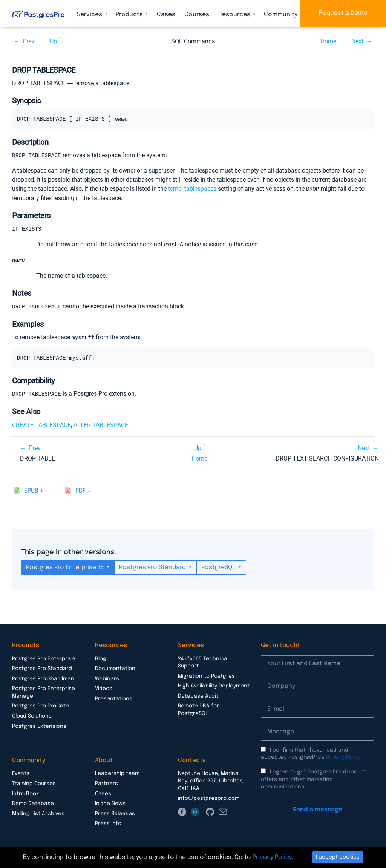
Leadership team (117, 772)
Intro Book (25, 793)
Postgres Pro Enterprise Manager (44, 691)
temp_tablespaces (192, 188)
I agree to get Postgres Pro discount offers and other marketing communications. (313, 778)
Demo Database (33, 802)
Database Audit (198, 695)
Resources (235, 15)
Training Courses (34, 782)
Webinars (107, 678)
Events (21, 772)
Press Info (108, 822)
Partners (106, 782)
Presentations (114, 698)
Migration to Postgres (206, 675)
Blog (101, 658)
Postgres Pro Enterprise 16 (66, 566)
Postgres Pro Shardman (43, 678)
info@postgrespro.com (209, 797)
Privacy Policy (343, 756)
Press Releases (115, 813)
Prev (28, 41)
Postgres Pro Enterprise (44, 658)
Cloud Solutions (32, 715)
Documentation (115, 667)
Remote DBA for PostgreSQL (198, 709)
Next (357, 41)
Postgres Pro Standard (153, 566)
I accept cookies (338, 857)
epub (31, 490)
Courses (197, 15)
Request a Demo (343, 13)
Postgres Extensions (39, 725)
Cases (166, 15)
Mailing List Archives (38, 813)
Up (53, 41)
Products (130, 15)
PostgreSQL (219, 566)
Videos (104, 687)
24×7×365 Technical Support (203, 661)
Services (90, 15)
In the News (110, 802)
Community (281, 15)
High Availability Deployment (214, 685)
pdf (80, 490)
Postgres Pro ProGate (41, 705)
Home (328, 41)
